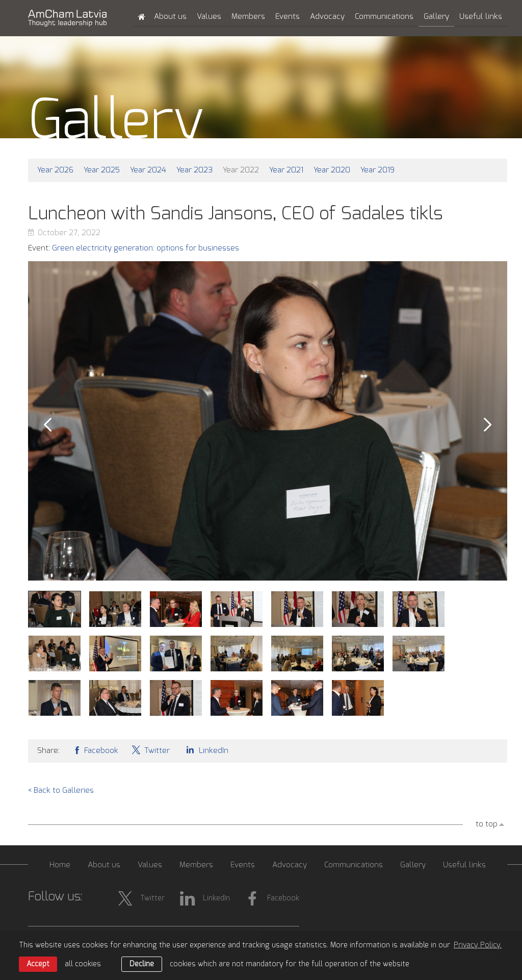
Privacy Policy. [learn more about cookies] (478, 945)
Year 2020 (332, 170)
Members (248, 17)
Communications (384, 17)
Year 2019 (377, 170)
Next (488, 425)
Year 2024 (148, 170)
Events (288, 17)
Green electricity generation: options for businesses (146, 248)
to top (487, 824)
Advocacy (327, 17)
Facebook (95, 750)
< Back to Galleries (61, 790)
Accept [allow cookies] (38, 964)
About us (170, 17)
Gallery (436, 17)
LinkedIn (205, 750)
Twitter (150, 750)
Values (209, 17)
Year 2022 (241, 170)
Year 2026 (55, 170)
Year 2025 (102, 170)
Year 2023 (194, 170)
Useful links (481, 17)
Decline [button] (142, 964)
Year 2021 (286, 170)
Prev (47, 425)
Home (60, 865)
